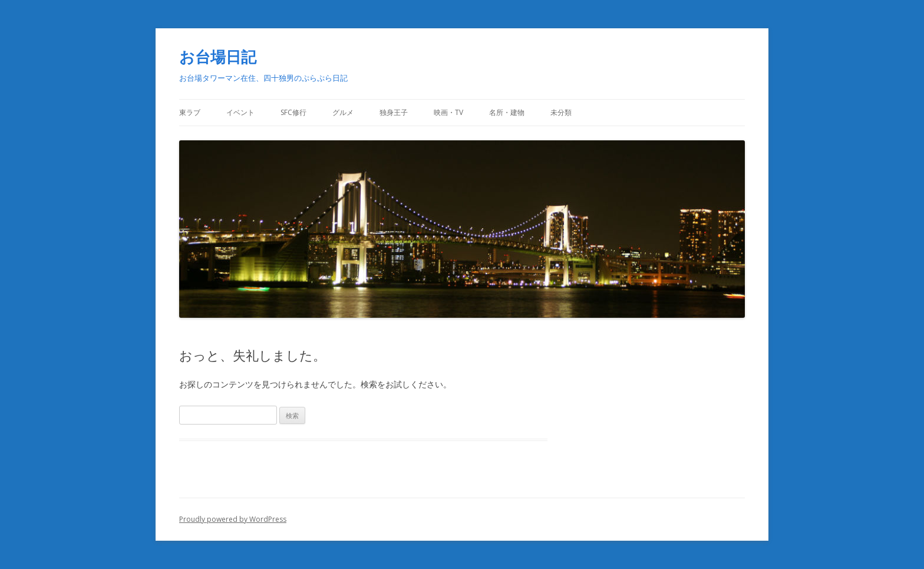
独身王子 (394, 112)
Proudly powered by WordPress (233, 519)
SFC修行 (293, 112)
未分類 (561, 112)
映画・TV (448, 112)
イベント (240, 112)
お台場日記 (218, 57)
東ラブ (190, 112)
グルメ (343, 112)
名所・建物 (507, 112)
